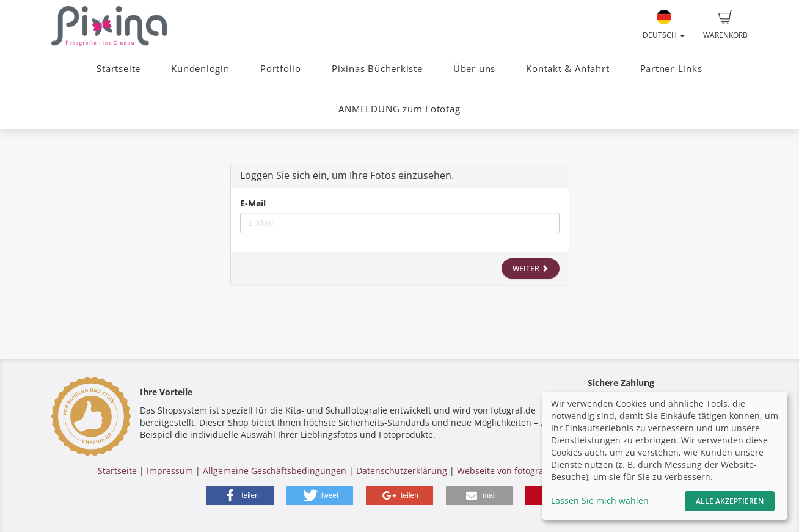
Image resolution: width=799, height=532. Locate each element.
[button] (240, 495)
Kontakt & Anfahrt (567, 69)
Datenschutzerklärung (402, 471)
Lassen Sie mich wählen (600, 501)
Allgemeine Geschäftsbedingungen (275, 471)
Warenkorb (725, 25)
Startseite (119, 69)
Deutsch (664, 25)
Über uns (474, 69)
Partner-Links (671, 69)
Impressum (170, 471)
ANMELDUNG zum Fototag (399, 109)
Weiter (531, 268)
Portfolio (281, 69)
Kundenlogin (200, 69)
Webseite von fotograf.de (508, 471)
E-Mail (253, 203)
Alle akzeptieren (730, 501)
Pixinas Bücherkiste (377, 69)
